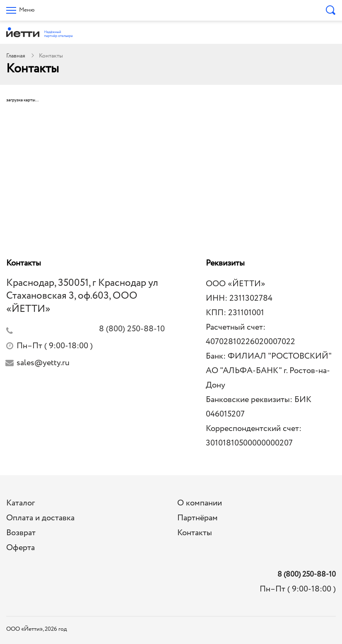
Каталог (20, 503)
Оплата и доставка (40, 518)
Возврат (21, 533)
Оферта (20, 548)
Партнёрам (197, 518)
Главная (16, 56)
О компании (200, 503)
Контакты (195, 533)
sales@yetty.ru (43, 363)
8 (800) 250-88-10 (307, 575)
